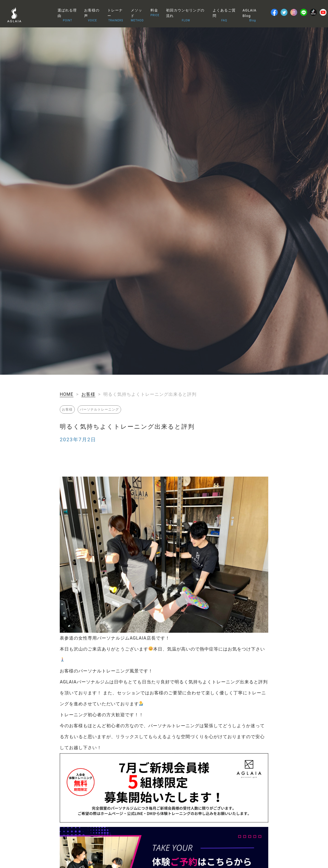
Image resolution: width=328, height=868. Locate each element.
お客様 (88, 394)
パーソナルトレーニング (99, 409)
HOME (66, 394)
